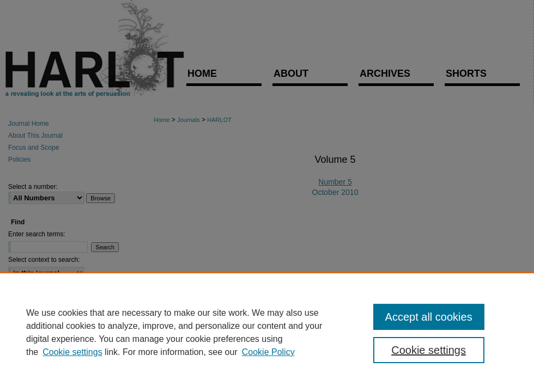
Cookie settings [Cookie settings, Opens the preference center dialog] (429, 350)
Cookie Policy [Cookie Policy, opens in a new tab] (268, 352)
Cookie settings (72, 352)
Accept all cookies (429, 317)
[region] (267, 332)
